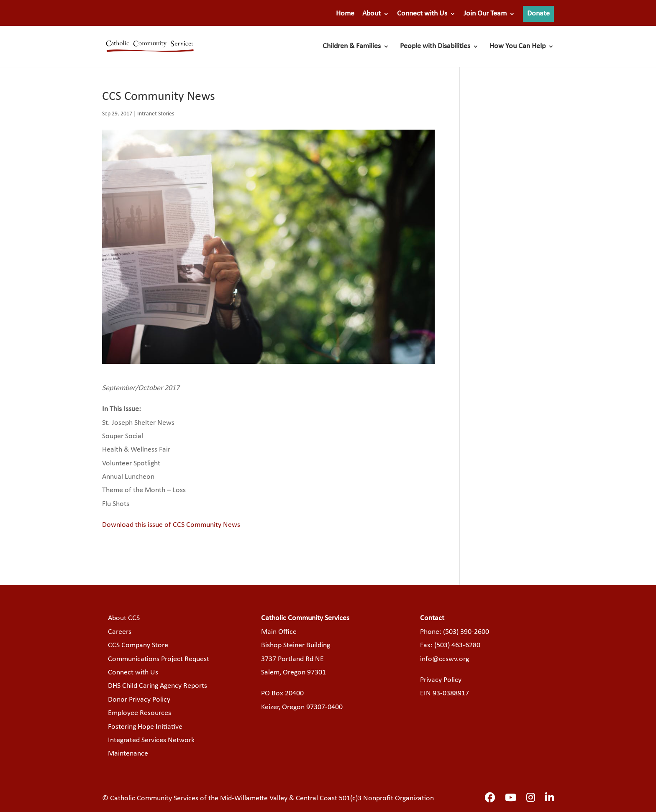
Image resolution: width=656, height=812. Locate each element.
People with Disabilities (435, 47)
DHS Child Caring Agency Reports (158, 686)
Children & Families (352, 47)
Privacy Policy (441, 680)
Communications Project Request (159, 659)
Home (345, 14)
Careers (120, 632)
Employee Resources (140, 713)
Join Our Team (485, 14)
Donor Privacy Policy (139, 700)
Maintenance (128, 754)
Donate (538, 14)
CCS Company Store (138, 645)
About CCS (124, 618)
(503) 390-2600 (466, 632)
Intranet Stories (156, 114)
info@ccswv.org (445, 659)
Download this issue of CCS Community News (171, 525)
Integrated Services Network (151, 740)
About (372, 14)
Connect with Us (422, 14)
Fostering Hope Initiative (145, 727)
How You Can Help (518, 47)
